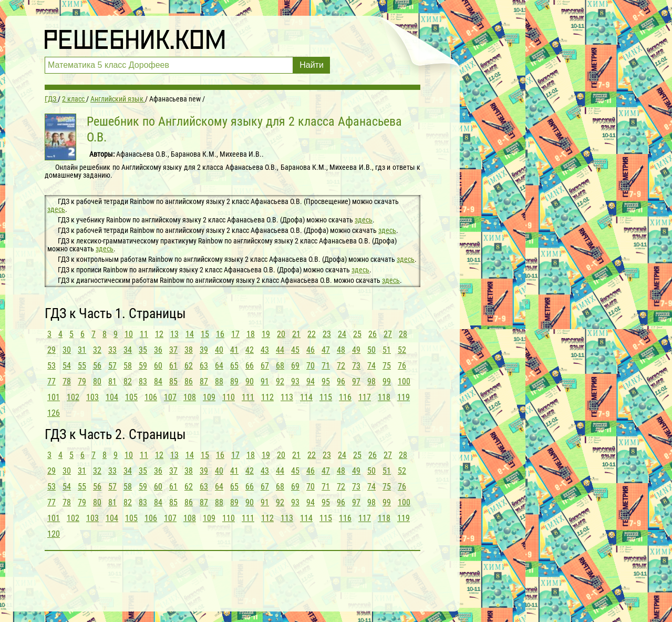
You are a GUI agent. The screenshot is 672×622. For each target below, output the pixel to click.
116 (345, 397)
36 (158, 350)
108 (190, 397)
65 (234, 366)
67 (265, 366)
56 (97, 366)
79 (82, 381)
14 (190, 334)
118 (384, 397)
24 (342, 334)
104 (112, 397)
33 (112, 350)
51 (387, 350)
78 (67, 381)
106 (151, 397)
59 (143, 366)
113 (287, 397)
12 (159, 334)
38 (189, 350)
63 (204, 366)
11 (144, 334)
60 (158, 366)
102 (73, 397)
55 (82, 366)
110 (229, 397)
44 (280, 350)
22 (312, 334)
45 (295, 350)
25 (357, 334)
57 (112, 366)
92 (280, 381)
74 (371, 366)
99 (387, 381)
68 (280, 366)
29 (51, 350)
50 (371, 350)
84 (158, 381)
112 (267, 397)
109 (209, 397)
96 (341, 381)
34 (128, 350)
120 (54, 534)
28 (403, 334)
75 (387, 366)
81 (112, 381)
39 (204, 350)
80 (97, 381)
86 (189, 381)
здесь (56, 209)
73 (356, 366)
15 (205, 334)
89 (234, 381)
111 (248, 397)
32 (97, 350)
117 (365, 397)
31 (82, 350)
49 (356, 350)
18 (251, 334)
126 (54, 413)
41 (234, 350)
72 (341, 366)
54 (67, 366)
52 (402, 350)
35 (143, 350)
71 (326, 366)
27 (388, 334)
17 (235, 334)
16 (220, 334)
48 (341, 350)
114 (306, 397)
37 (173, 350)
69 (295, 366)
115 (326, 397)
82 (128, 381)
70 (311, 366)
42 (250, 350)
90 (250, 381)
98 (371, 381)
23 (327, 334)
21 (296, 334)
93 (295, 381)
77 (51, 381)
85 (173, 381)
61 (173, 366)
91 (265, 381)
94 (311, 381)
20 (281, 334)
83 (143, 381)
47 (326, 350)
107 (170, 397)
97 (356, 381)
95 (326, 381)
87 (204, 381)
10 (129, 334)
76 (402, 366)
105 (131, 397)
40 (219, 350)
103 (92, 397)
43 (265, 350)
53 (51, 366)
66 (250, 366)
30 (67, 350)
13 (174, 334)
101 (54, 397)
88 (219, 381)
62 (189, 366)
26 (373, 334)
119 (404, 397)
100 (404, 381)
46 (311, 350)
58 (128, 366)
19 (266, 334)
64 (219, 366)
